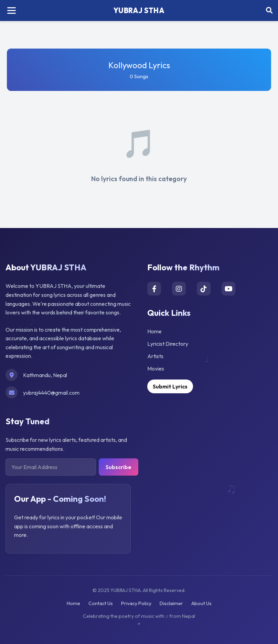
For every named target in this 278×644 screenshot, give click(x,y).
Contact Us (101, 603)
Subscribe (119, 467)
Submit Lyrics (170, 386)
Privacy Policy (136, 603)
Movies (156, 368)
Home (154, 331)
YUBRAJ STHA (139, 10)
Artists (155, 356)
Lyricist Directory (168, 344)
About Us (201, 603)
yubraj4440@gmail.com (51, 393)
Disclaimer (171, 603)
